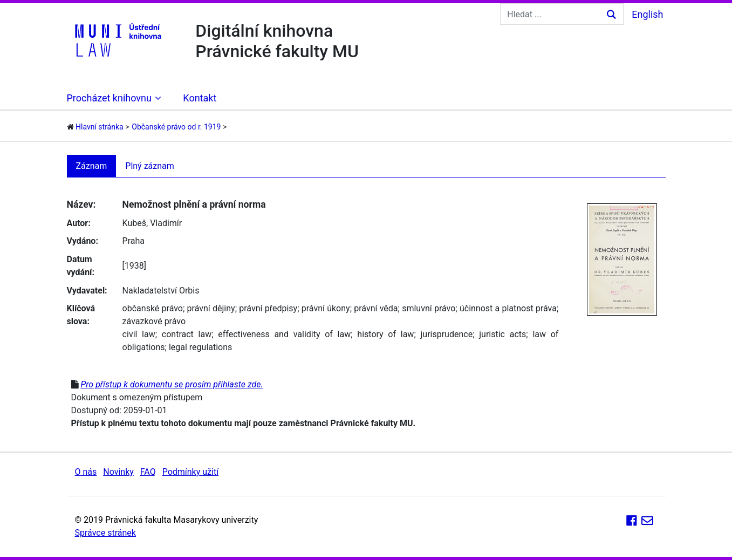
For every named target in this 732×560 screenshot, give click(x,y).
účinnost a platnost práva (508, 308)
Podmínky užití (190, 472)
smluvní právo (429, 308)
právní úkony (326, 308)
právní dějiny (211, 308)
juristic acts (502, 334)
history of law (385, 334)
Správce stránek (105, 533)
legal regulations (200, 347)
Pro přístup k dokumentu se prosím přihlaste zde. (172, 384)
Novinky (118, 472)
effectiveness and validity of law (284, 334)
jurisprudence (446, 334)
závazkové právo (154, 321)
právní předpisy (268, 308)
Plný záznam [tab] (150, 166)
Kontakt (200, 98)
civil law (139, 334)
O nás (86, 472)
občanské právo (153, 308)
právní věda (376, 308)
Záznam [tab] (92, 166)
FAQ (148, 472)
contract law (187, 334)
